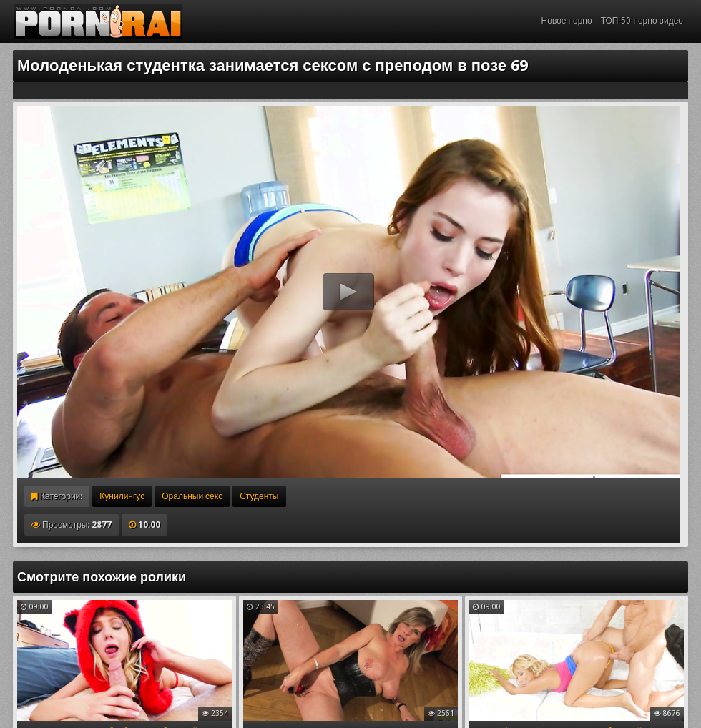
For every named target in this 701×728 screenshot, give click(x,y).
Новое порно (567, 21)
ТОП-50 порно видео (642, 21)
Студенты (259, 496)
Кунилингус (122, 496)
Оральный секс (192, 496)
